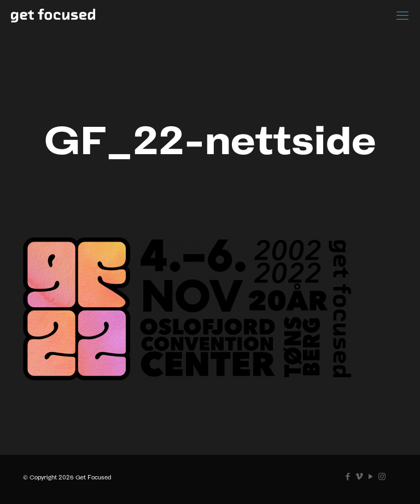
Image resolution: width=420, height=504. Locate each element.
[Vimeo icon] (359, 476)
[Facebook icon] (348, 476)
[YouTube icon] (371, 476)
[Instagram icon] (382, 476)
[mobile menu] (402, 15)
